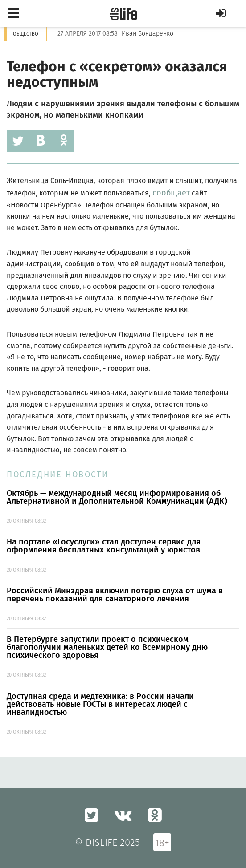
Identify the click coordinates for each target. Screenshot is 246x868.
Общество (26, 34)
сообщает (171, 193)
